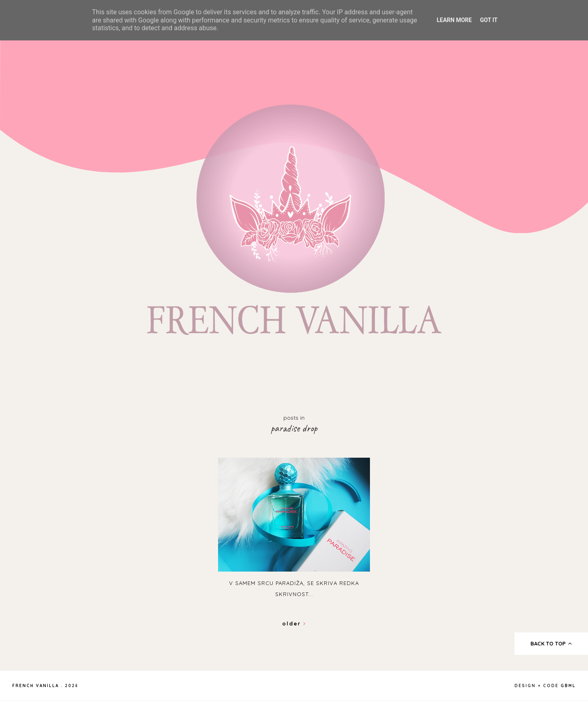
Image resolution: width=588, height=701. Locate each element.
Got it (489, 20)
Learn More (454, 20)
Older (294, 623)
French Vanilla (36, 686)
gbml (568, 686)
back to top (551, 643)
